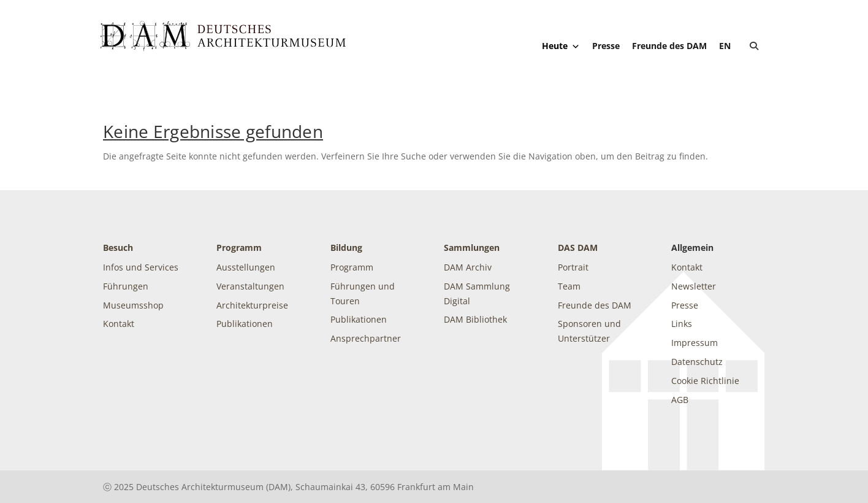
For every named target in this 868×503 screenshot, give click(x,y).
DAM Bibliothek (475, 319)
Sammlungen (472, 248)
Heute (561, 46)
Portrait (573, 267)
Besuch (118, 248)
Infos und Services (141, 267)
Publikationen (245, 324)
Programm (239, 248)
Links (682, 324)
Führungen (126, 286)
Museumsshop (133, 305)
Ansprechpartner (366, 338)
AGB (680, 400)
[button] (754, 46)
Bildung (346, 248)
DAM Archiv (468, 267)
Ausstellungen (246, 267)
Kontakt (119, 324)
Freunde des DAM (669, 46)
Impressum (695, 343)
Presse (606, 46)
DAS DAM (578, 248)
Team (569, 286)
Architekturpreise (252, 305)
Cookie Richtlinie (705, 381)
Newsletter (694, 286)
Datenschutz (697, 362)
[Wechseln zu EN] (725, 46)
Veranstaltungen (250, 286)
